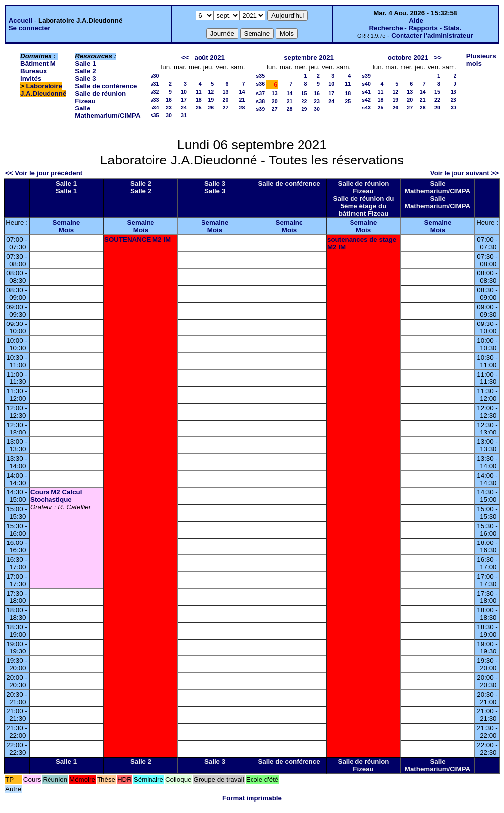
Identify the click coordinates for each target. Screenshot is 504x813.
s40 (366, 84)
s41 (366, 92)
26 (211, 108)
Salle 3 (85, 79)
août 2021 (209, 58)
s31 (155, 84)
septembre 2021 (309, 58)
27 (226, 108)
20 (226, 100)
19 (211, 100)
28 (242, 108)
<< (185, 58)
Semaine (67, 223)
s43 (366, 108)
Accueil (21, 21)
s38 (260, 101)
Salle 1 (85, 64)
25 (199, 108)
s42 (366, 100)
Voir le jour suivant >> (464, 173)
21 (242, 100)
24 (184, 108)
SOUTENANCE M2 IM (138, 240)
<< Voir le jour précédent (44, 173)
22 (304, 101)
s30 (155, 76)
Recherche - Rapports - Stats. (415, 28)
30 (169, 115)
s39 (260, 109)
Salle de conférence (106, 86)
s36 (260, 84)
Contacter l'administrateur (432, 35)
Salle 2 (85, 71)
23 (169, 108)
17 (184, 100)
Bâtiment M (38, 64)
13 (226, 92)
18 (199, 100)
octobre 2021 (408, 58)
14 (242, 92)
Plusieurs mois (481, 60)
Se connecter (30, 28)
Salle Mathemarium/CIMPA (107, 112)
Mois (66, 230)
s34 (155, 108)
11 (199, 92)
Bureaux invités (33, 75)
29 (304, 109)
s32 (155, 92)
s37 (260, 93)
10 (184, 92)
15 (304, 93)
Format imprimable (252, 798)
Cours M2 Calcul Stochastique (56, 496)
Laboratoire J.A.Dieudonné (43, 90)
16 (169, 100)
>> (438, 58)
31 (184, 115)
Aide (416, 21)
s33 (155, 100)
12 (211, 92)
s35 (155, 115)
